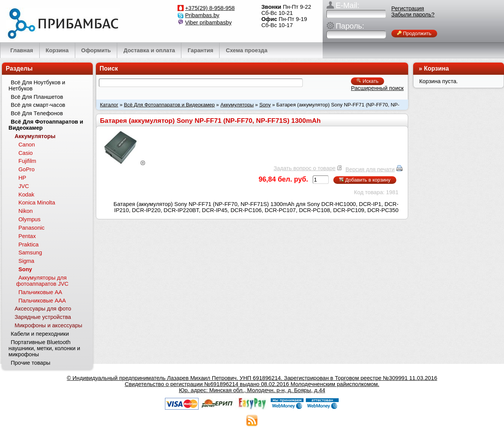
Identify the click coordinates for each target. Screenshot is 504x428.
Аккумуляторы (237, 105)
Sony (265, 105)
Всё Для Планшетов (37, 97)
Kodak (26, 195)
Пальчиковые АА (40, 292)
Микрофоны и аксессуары (48, 325)
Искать (367, 81)
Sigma (26, 261)
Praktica (28, 245)
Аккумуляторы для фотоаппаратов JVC (42, 281)
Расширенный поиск (377, 88)
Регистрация (408, 8)
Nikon (25, 211)
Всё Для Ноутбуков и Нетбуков (37, 85)
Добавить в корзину (365, 180)
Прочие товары (31, 363)
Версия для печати (370, 169)
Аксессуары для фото (43, 309)
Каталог (109, 105)
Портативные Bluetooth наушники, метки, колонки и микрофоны (44, 348)
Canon (27, 145)
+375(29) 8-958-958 (210, 8)
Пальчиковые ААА (42, 301)
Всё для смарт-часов (38, 105)
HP (22, 178)
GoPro (26, 169)
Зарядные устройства (43, 317)
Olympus (29, 219)
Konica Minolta (37, 203)
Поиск (109, 68)
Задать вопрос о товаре (304, 168)
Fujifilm (27, 161)
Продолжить (414, 33)
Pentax (27, 236)
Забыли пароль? (413, 14)
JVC (24, 186)
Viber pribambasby (208, 23)
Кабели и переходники (40, 334)
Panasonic (31, 228)
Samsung (30, 253)
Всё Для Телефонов (37, 113)
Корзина (436, 68)
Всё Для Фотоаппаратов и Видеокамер (169, 105)
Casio (25, 153)
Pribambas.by (202, 15)
